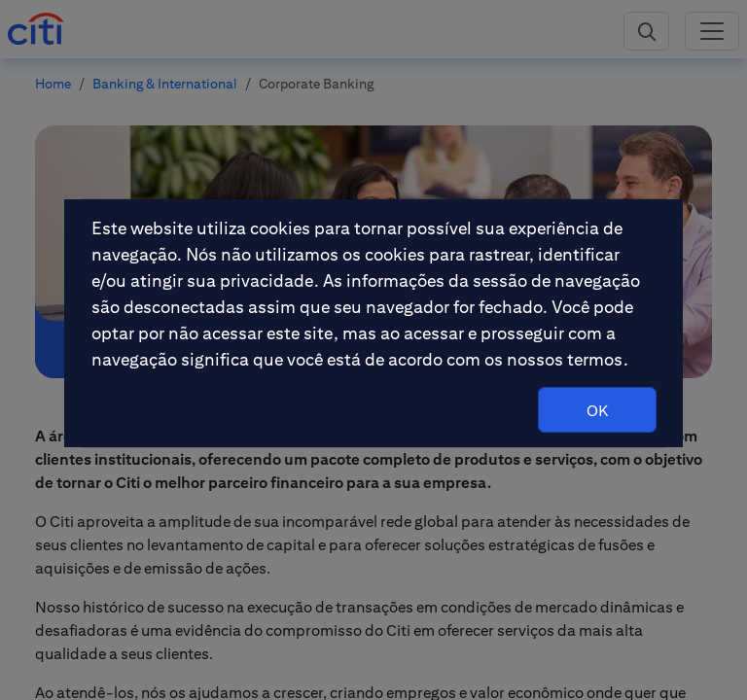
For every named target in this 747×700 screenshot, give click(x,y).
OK (597, 411)
